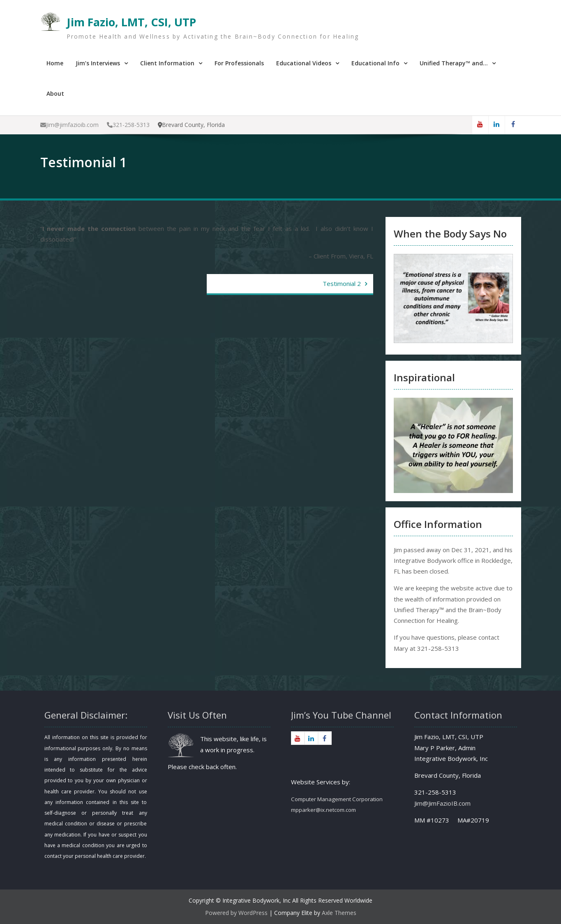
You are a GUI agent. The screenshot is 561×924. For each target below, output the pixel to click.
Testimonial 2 (342, 283)
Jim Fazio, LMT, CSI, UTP (131, 22)
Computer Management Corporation (337, 799)
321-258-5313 (128, 125)
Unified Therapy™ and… (454, 63)
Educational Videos (304, 63)
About (55, 93)
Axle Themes (339, 913)
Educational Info (375, 63)
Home (55, 63)
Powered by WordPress (236, 913)
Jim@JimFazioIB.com (442, 803)
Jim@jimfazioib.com (69, 125)
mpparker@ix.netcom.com (323, 810)
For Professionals (239, 63)
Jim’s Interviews (98, 63)
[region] (453, 445)
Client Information (167, 63)
